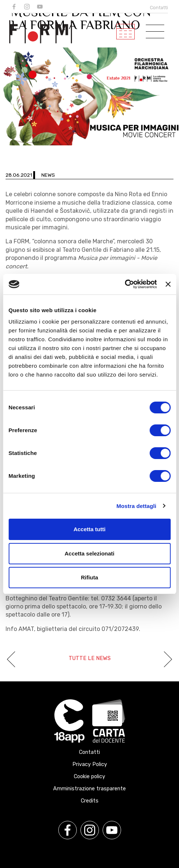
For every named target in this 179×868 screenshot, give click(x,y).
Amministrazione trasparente (89, 789)
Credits (90, 801)
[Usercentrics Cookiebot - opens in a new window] (125, 284)
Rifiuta (89, 577)
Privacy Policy (90, 764)
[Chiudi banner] (168, 284)
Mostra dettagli (136, 506)
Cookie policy (89, 777)
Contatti (159, 8)
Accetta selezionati (89, 553)
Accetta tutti (89, 529)
